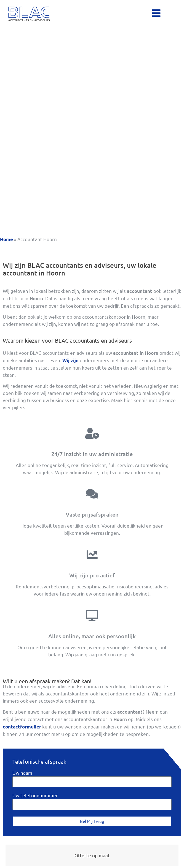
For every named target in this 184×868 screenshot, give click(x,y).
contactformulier (22, 727)
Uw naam (22, 773)
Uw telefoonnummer (35, 795)
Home (6, 239)
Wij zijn (70, 360)
